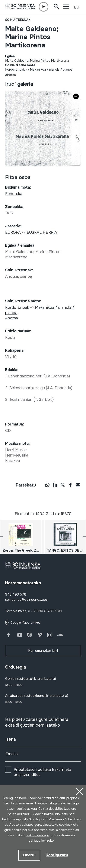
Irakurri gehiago (38, 835)
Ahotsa (10, 75)
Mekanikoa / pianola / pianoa (51, 70)
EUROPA (13, 232)
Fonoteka (14, 194)
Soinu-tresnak (18, 20)
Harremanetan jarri (43, 651)
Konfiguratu (57, 855)
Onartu (29, 855)
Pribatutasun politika (32, 770)
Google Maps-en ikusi (26, 623)
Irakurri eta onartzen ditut (42, 772)
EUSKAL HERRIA (42, 232)
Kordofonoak (15, 70)
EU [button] (77, 7)
